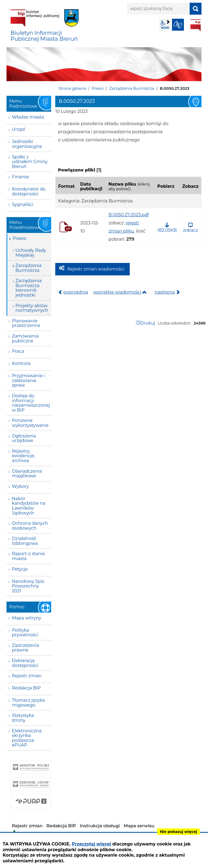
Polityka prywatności (25, 633)
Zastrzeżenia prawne (25, 648)
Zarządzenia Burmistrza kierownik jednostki (29, 288)
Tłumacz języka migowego (28, 703)
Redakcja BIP (26, 688)
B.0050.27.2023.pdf (129, 215)
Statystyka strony (23, 718)
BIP (196, 25)
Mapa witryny (27, 618)
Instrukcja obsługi (100, 826)
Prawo (98, 88)
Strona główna (72, 88)
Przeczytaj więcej (91, 844)
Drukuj (148, 323)
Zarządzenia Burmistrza (132, 88)
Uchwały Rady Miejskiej (31, 253)
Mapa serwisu (139, 826)
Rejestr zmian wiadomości (96, 269)
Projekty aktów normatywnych (32, 308)
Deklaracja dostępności (25, 663)
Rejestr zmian (27, 676)
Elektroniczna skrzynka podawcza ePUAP (27, 738)
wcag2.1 (165, 25)
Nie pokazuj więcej (178, 832)
